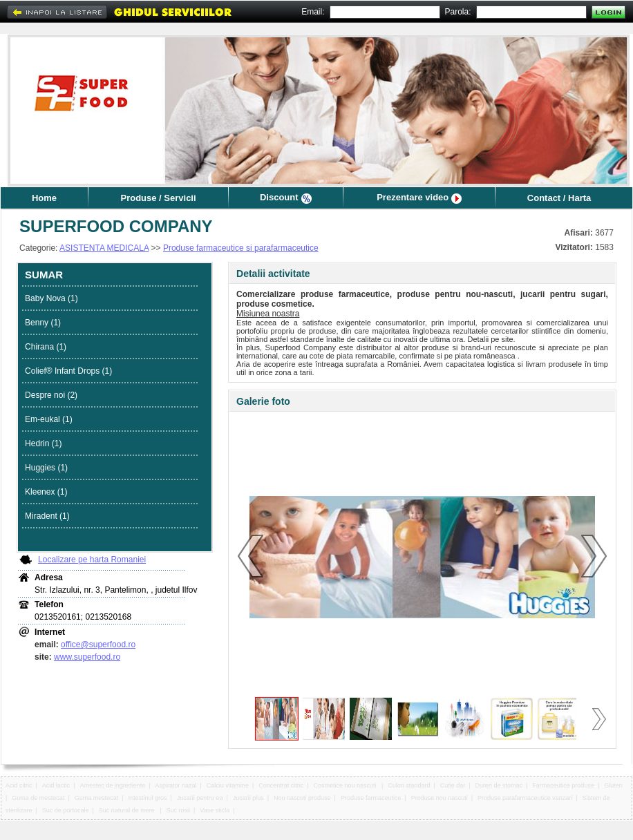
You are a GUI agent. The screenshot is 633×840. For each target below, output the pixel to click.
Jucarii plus (248, 798)
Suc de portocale (66, 810)
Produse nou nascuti (440, 798)
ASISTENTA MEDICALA (104, 248)
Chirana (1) (46, 347)
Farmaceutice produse (563, 785)
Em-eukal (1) (49, 419)
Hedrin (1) (43, 443)
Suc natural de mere (128, 810)
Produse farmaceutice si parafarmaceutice (241, 248)
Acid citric (19, 785)
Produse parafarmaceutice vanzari (525, 798)
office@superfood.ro (98, 645)
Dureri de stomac (499, 785)
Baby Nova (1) (51, 298)
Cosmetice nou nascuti (346, 785)
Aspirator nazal (176, 785)
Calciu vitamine (228, 785)
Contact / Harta (559, 198)
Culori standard (409, 785)
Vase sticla (215, 810)
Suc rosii (179, 810)
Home (44, 198)
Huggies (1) (46, 468)
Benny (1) (43, 323)
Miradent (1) (47, 516)
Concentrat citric (281, 785)
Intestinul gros (148, 798)
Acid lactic (56, 785)
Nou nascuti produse (302, 798)
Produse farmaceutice (371, 798)
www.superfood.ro (87, 657)
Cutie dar (453, 785)
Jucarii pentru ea (200, 798)
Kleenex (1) (46, 492)
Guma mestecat (97, 798)
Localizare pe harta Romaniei (92, 560)
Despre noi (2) (51, 395)
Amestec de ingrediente (113, 785)
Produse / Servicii (158, 198)
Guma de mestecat (38, 798)
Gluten (613, 785)
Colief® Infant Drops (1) (68, 371)
